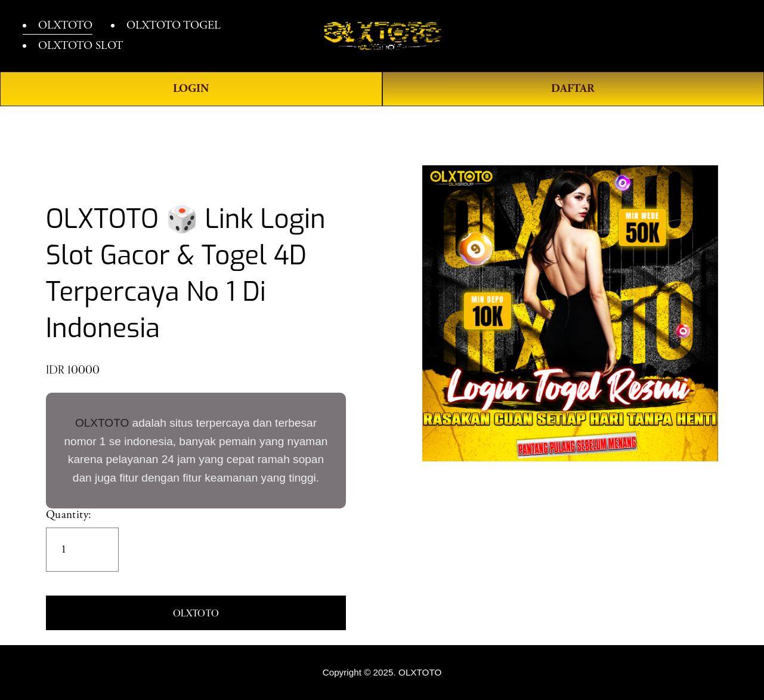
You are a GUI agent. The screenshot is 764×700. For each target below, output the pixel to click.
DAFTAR (573, 89)
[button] (196, 613)
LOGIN (191, 89)
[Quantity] (82, 550)
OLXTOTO (102, 423)
